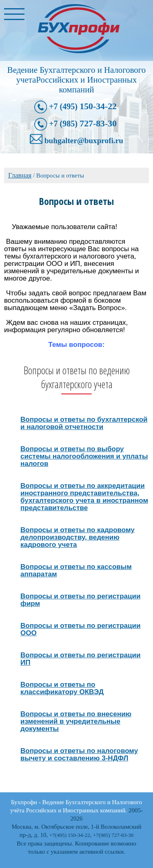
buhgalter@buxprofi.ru (84, 141)
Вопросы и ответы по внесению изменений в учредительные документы (76, 721)
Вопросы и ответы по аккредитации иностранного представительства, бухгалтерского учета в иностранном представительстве (84, 497)
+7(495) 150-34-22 (70, 835)
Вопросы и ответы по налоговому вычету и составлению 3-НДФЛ (79, 754)
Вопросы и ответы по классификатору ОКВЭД (62, 688)
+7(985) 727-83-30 (113, 835)
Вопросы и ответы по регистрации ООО (80, 629)
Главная (20, 175)
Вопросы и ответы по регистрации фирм (80, 600)
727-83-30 (83, 124)
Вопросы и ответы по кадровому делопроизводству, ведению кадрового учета (78, 537)
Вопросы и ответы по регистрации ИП (80, 659)
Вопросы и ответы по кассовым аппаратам (76, 570)
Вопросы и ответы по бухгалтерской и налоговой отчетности (84, 423)
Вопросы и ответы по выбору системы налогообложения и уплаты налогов (84, 456)
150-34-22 (83, 106)
